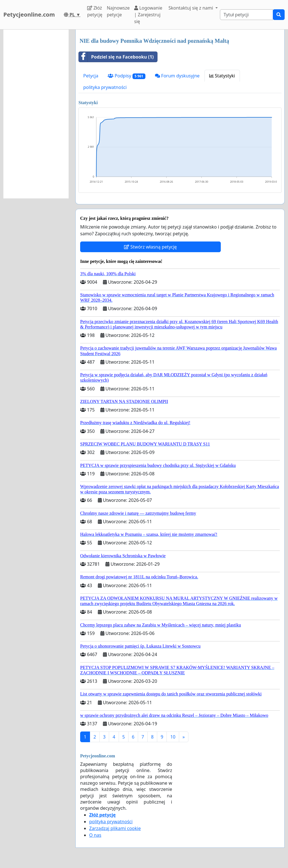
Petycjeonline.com (29, 14)
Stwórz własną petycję (150, 247)
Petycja (91, 76)
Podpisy (126, 76)
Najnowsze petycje (118, 11)
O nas (95, 835)
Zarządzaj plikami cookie (115, 828)
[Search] (247, 15)
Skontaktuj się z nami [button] (191, 8)
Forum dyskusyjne (177, 76)
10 (173, 737)
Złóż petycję (95, 11)
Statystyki (222, 76)
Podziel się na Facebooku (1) (116, 57)
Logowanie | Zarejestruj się (148, 15)
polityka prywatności (105, 87)
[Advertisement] (36, 114)
